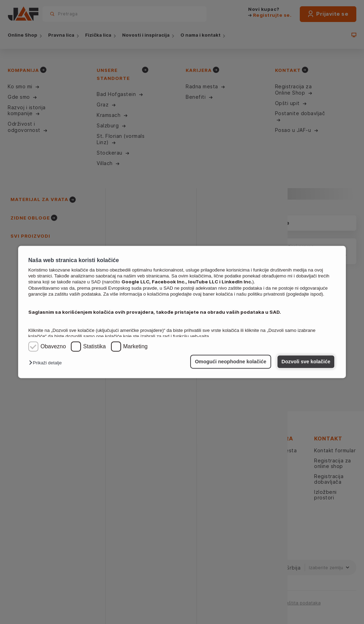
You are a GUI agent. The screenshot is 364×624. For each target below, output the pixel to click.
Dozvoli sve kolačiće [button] (306, 362)
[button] (47, 363)
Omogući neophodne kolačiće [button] (231, 362)
